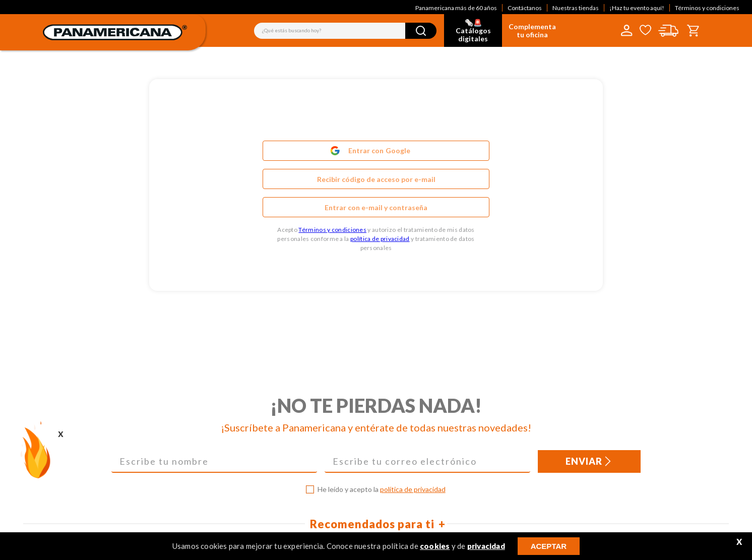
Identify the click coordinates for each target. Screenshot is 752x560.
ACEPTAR (549, 546)
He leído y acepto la (382, 489)
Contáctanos (525, 8)
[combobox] (345, 31)
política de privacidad (380, 239)
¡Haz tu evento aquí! (637, 8)
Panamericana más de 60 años (456, 8)
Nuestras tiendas (576, 8)
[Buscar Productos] (421, 31)
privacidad (486, 546)
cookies (435, 546)
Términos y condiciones (707, 8)
